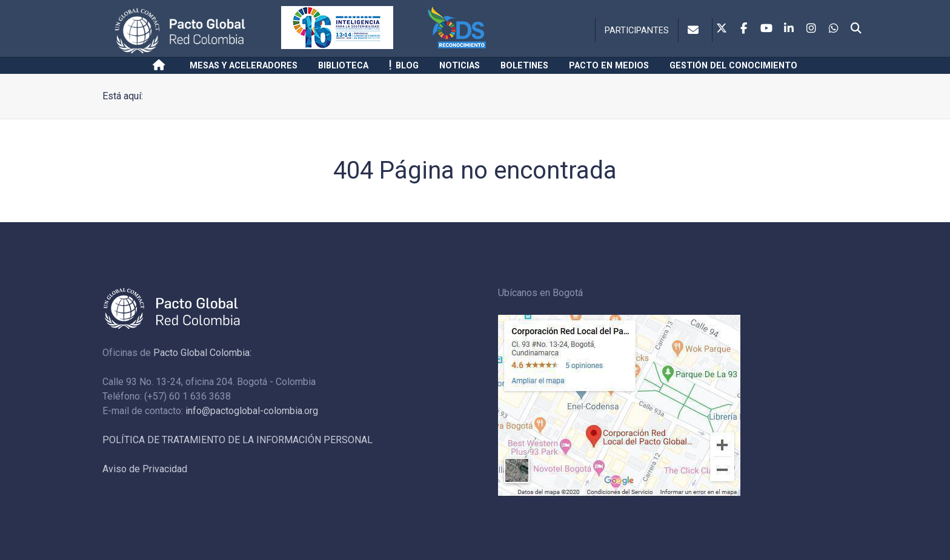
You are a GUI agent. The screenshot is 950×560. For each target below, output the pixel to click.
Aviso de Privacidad (145, 469)
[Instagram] (811, 29)
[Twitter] (722, 29)
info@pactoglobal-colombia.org (252, 411)
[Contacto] (695, 30)
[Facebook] (744, 29)
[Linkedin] (789, 29)
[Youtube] (766, 29)
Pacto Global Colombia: (202, 353)
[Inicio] (161, 65)
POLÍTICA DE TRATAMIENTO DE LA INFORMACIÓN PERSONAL (237, 440)
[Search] (856, 29)
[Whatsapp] (834, 29)
